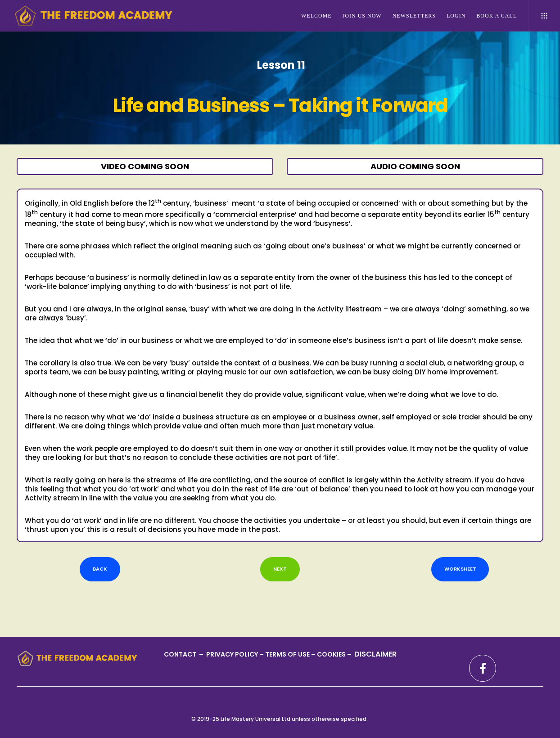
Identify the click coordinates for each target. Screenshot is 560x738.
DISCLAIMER (375, 654)
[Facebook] (483, 668)
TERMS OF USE (288, 654)
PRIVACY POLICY (233, 654)
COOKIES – (335, 654)
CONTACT (181, 654)
